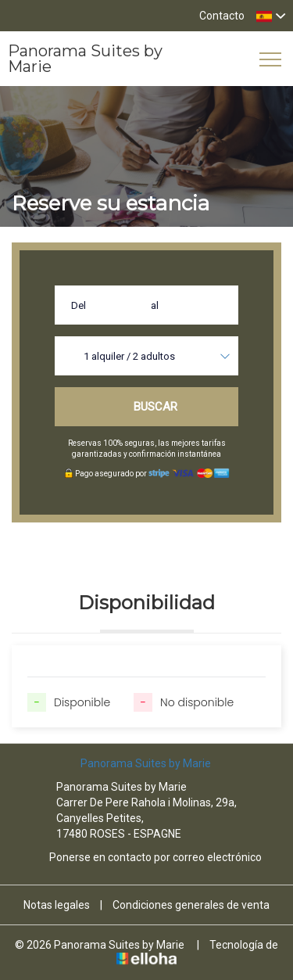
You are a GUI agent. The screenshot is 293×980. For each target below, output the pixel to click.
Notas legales (57, 905)
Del (79, 305)
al (155, 305)
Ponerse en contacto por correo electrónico (146, 857)
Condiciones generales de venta (191, 905)
